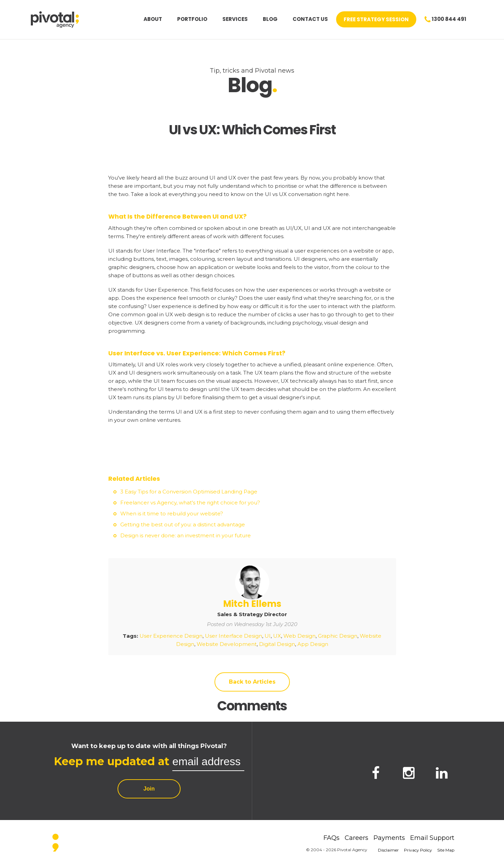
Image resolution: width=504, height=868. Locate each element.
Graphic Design (338, 636)
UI (268, 636)
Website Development (227, 644)
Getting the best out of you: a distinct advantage (183, 524)
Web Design (299, 636)
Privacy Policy (418, 850)
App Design (313, 644)
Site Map (446, 850)
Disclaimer (388, 850)
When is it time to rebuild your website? (172, 514)
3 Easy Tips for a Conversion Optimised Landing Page (189, 492)
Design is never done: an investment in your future (186, 535)
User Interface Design (233, 636)
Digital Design (277, 644)
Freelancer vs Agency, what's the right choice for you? (190, 503)
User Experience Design (171, 636)
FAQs (331, 838)
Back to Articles (252, 682)
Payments (389, 838)
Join (149, 789)
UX (277, 636)
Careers (357, 838)
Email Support (432, 838)
